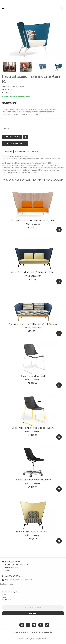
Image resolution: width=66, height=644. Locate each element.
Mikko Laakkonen (17, 87)
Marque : (6, 89)
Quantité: (5, 129)
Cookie (5, 595)
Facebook (28, 625)
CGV (4, 597)
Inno (12, 89)
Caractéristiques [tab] (22, 151)
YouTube (41, 625)
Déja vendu (7, 600)
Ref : (4, 92)
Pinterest (47, 625)
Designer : (6, 87)
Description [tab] (8, 151)
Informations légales (11, 592)
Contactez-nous (7, 584)
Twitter (34, 625)
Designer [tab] (35, 151)
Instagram (22, 625)
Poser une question (15, 144)
